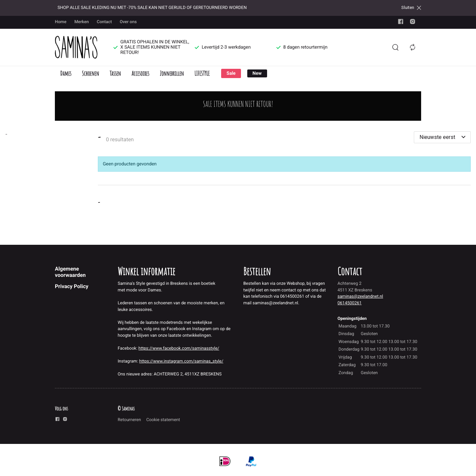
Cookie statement (163, 420)
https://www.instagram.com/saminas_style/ (181, 361)
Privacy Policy (72, 286)
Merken (82, 22)
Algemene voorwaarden (70, 272)
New (257, 73)
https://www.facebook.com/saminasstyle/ (179, 348)
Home (61, 22)
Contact (104, 22)
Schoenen (91, 73)
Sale (231, 73)
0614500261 (350, 303)
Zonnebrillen (172, 73)
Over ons (128, 22)
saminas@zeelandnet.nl (360, 297)
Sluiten (411, 8)
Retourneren (129, 420)
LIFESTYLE (202, 73)
